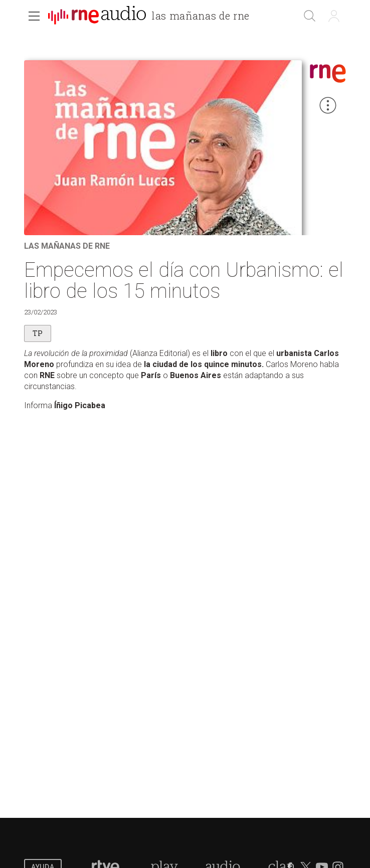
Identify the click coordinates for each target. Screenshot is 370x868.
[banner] (153, 17)
